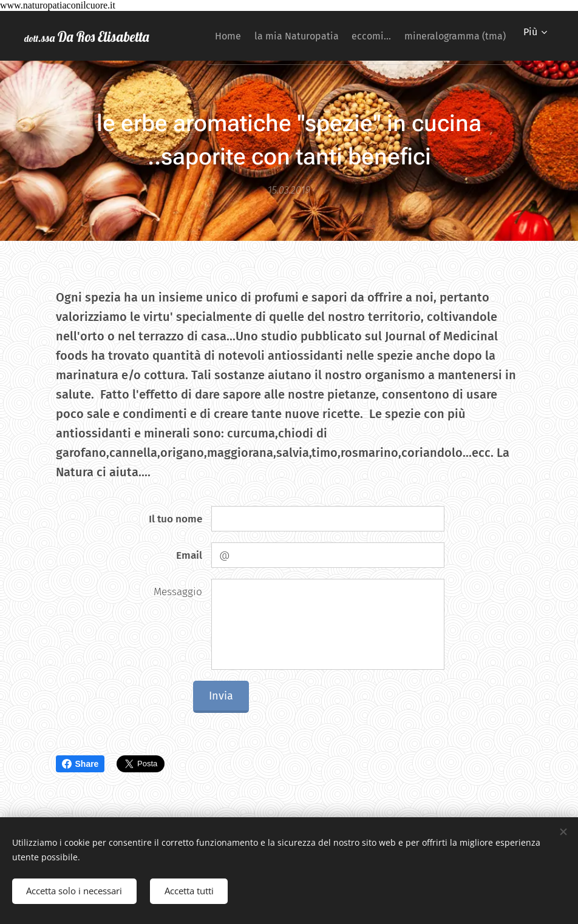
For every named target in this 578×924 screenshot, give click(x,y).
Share (80, 764)
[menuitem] (321, 36)
